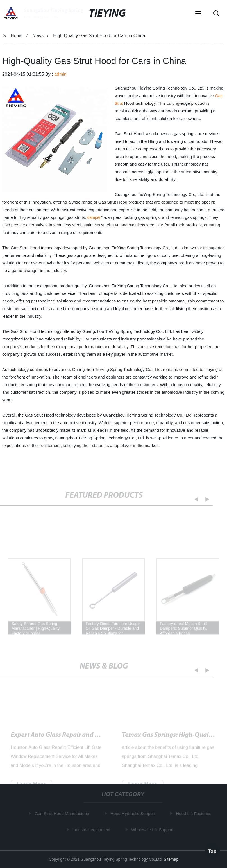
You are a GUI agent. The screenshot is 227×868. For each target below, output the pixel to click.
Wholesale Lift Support (153, 829)
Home (17, 36)
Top (212, 851)
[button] (198, 14)
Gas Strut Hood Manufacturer (63, 814)
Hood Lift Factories (195, 814)
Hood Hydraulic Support (134, 814)
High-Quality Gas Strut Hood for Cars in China (75, 738)
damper (94, 217)
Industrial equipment (92, 829)
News (38, 36)
